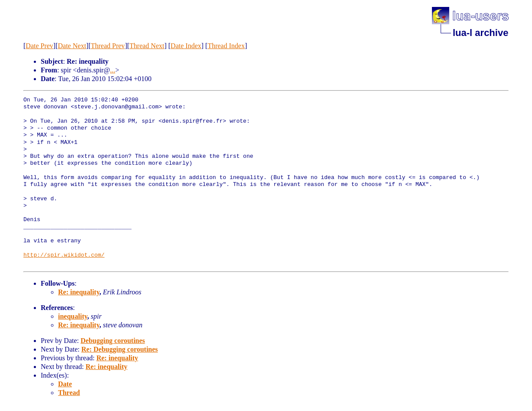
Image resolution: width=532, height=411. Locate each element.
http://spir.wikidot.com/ (64, 255)
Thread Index (226, 46)
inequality (73, 316)
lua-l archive (480, 33)
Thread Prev (108, 46)
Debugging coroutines (113, 341)
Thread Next (147, 46)
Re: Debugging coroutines (120, 349)
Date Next (72, 46)
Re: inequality (79, 292)
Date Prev (39, 46)
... (113, 70)
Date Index (186, 46)
